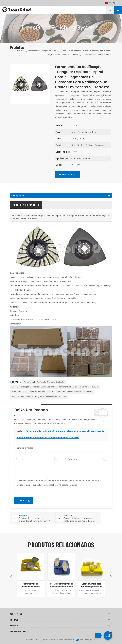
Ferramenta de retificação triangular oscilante (44, 382)
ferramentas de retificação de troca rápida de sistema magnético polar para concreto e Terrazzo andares (31, 586)
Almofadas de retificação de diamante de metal (33, 392)
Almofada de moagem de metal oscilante (75, 392)
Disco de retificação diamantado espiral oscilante (33, 387)
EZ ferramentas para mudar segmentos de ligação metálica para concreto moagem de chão (92, 586)
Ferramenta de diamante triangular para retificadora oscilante (39, 397)
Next (111, 576)
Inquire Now (67, 174)
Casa (21, 51)
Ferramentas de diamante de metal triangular (79, 387)
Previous (11, 576)
